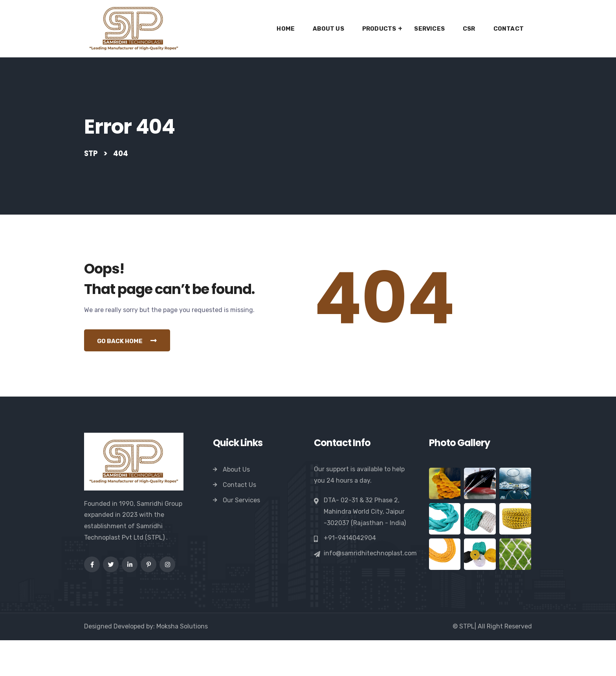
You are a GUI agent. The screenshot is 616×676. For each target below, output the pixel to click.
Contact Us (239, 521)
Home (286, 29)
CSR (469, 29)
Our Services (241, 536)
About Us (328, 29)
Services (429, 29)
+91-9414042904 (350, 574)
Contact (509, 29)
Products (379, 29)
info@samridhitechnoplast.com (370, 590)
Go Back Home (131, 376)
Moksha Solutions (182, 662)
